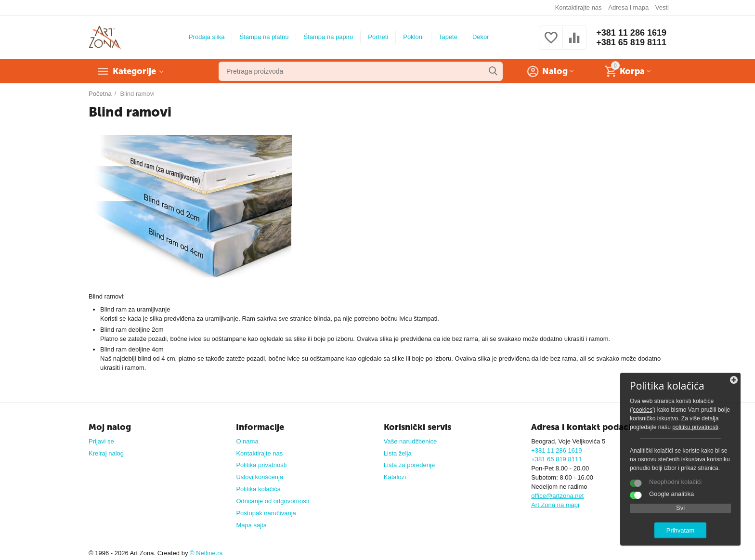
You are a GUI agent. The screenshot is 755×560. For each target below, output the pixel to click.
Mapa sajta (251, 525)
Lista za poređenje (409, 465)
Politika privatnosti (261, 465)
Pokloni (413, 37)
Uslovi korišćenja (260, 477)
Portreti (378, 37)
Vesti (662, 7)
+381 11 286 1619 (631, 33)
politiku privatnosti (695, 427)
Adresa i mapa (628, 7)
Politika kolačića (258, 489)
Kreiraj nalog (106, 453)
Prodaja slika (207, 37)
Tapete (448, 37)
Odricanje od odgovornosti (273, 501)
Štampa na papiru (328, 37)
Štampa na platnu (264, 37)
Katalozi (395, 477)
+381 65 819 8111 (631, 42)
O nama (247, 441)
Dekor (481, 37)
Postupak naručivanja (266, 513)
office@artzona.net (557, 496)
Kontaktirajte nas (579, 7)
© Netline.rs (206, 553)
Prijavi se (101, 441)
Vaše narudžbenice (410, 441)
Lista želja (398, 453)
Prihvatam (681, 530)
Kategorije (134, 71)
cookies (643, 410)
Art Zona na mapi (555, 505)
